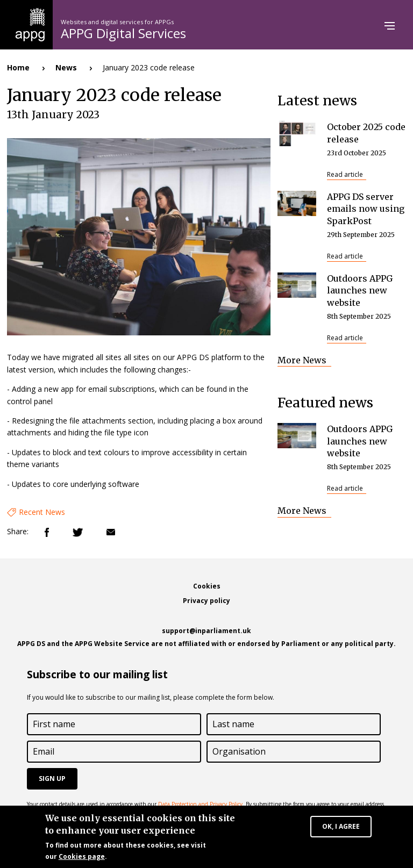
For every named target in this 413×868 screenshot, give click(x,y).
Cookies (207, 586)
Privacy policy (206, 601)
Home (18, 67)
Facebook (47, 532)
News (66, 67)
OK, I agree (341, 828)
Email (111, 532)
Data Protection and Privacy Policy (200, 804)
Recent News (42, 512)
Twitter (78, 532)
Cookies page (82, 858)
